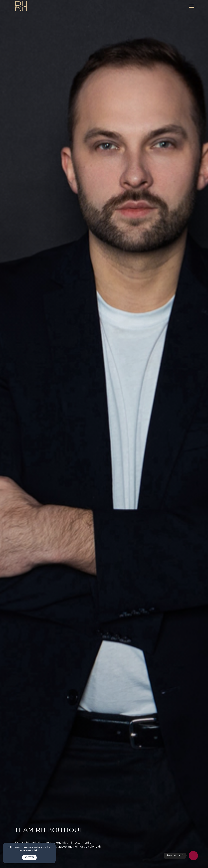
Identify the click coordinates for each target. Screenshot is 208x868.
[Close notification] (53, 845)
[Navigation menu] (192, 6)
